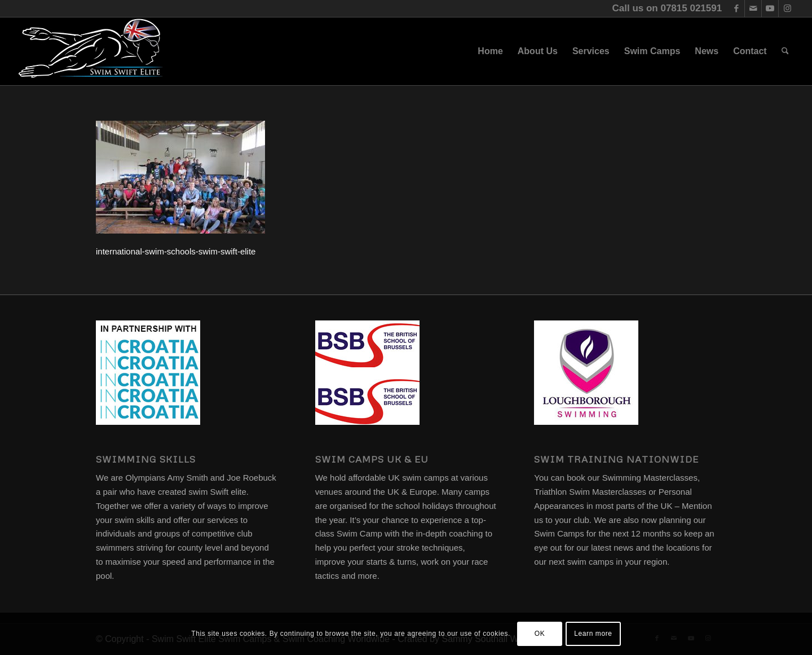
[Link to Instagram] (787, 8)
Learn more (593, 634)
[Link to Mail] (753, 8)
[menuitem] (490, 51)
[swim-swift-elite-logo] (91, 51)
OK (540, 634)
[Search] (785, 51)
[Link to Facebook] (736, 8)
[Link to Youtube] (770, 8)
